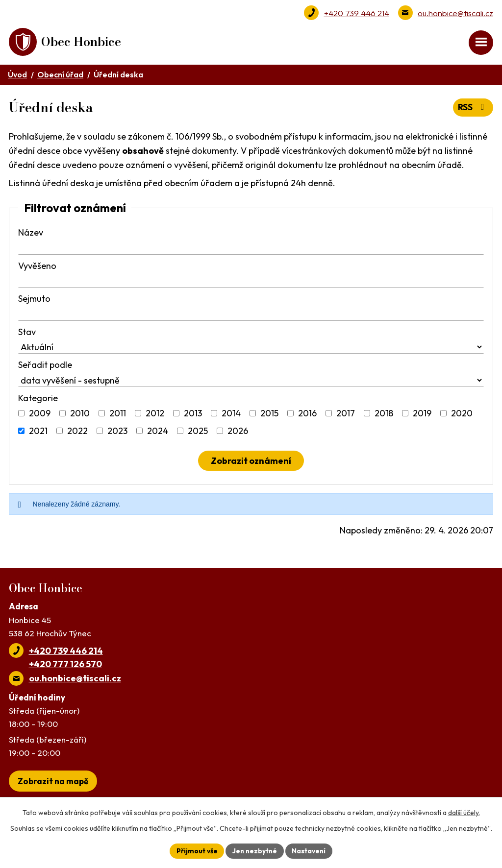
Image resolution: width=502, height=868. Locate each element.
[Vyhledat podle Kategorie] (21, 415)
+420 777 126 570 (65, 665)
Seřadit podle (45, 367)
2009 (40, 415)
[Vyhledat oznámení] (251, 463)
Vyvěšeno (37, 267)
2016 (307, 415)
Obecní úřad (60, 76)
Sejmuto (34, 301)
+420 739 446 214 (357, 13)
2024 (158, 433)
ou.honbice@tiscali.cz (455, 13)
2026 (238, 433)
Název (31, 234)
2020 (462, 415)
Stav (27, 333)
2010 (80, 415)
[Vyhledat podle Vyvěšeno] (251, 283)
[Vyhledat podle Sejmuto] (251, 316)
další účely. (464, 812)
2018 (384, 415)
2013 (193, 415)
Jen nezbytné (254, 850)
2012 (155, 415)
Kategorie (38, 399)
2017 (346, 415)
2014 (231, 415)
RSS (473, 109)
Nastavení (310, 850)
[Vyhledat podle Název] (251, 250)
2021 (38, 433)
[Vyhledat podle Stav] (251, 349)
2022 (77, 433)
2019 (422, 415)
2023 (117, 433)
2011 (118, 415)
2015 (269, 415)
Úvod (17, 76)
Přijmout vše (195, 850)
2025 (198, 433)
